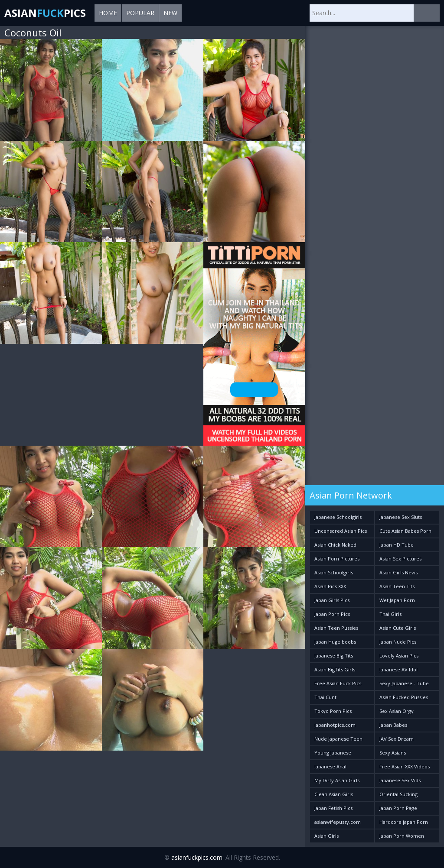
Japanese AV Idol (398, 669)
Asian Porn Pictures (337, 559)
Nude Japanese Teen (338, 739)
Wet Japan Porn (397, 600)
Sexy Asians (393, 753)
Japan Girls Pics (332, 600)
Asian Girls (326, 836)
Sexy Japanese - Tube (404, 683)
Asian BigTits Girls (335, 669)
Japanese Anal (330, 766)
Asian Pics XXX (330, 586)
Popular (140, 13)
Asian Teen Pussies (336, 628)
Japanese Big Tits (334, 656)
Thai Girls (390, 614)
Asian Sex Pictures (400, 559)
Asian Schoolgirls (334, 572)
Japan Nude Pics (398, 642)
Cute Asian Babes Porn (405, 531)
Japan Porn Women (402, 836)
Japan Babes (393, 725)
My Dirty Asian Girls (337, 780)
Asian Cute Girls (398, 628)
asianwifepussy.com (338, 822)
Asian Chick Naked (335, 545)
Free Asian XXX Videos (405, 766)
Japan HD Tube (397, 545)
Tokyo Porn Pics (333, 711)
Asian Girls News (398, 572)
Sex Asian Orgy (397, 711)
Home (108, 13)
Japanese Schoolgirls (338, 517)
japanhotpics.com (335, 725)
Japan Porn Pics (332, 614)
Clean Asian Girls (334, 794)
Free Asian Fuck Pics (338, 683)
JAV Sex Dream (397, 739)
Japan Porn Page (398, 808)
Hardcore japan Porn (404, 822)
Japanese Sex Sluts (401, 517)
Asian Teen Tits (397, 586)
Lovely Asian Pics (399, 656)
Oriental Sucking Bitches (398, 796)
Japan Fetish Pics (333, 808)
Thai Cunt (325, 697)
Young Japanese (333, 753)
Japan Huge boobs (335, 642)
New (170, 13)
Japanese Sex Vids (400, 780)
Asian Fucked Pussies (404, 697)
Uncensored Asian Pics (341, 531)
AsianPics (45, 13)
